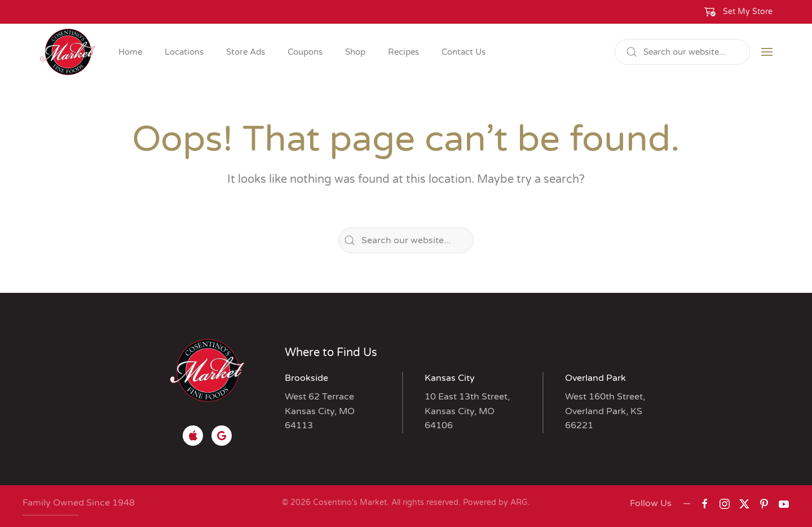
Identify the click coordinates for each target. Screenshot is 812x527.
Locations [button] (184, 52)
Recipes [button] (403, 52)
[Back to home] (68, 52)
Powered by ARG (494, 502)
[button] (739, 12)
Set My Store (748, 12)
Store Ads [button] (246, 52)
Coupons (305, 52)
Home (130, 52)
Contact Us (464, 52)
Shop (355, 52)
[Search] (682, 52)
